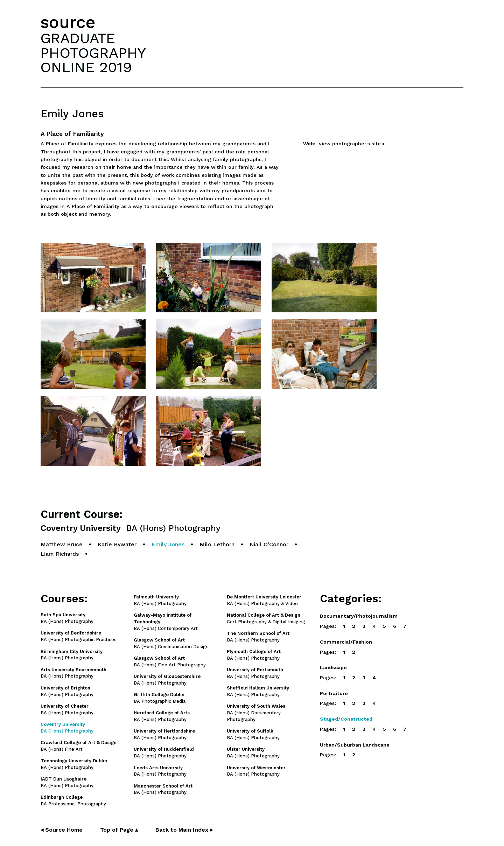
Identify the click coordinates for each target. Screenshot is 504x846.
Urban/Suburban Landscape (355, 745)
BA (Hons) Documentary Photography (256, 713)
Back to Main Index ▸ (184, 830)
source (68, 22)
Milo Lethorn (217, 544)
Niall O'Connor (269, 544)
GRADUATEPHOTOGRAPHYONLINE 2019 (93, 53)
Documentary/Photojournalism (359, 616)
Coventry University (131, 528)
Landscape (333, 667)
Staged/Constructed (346, 719)
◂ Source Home (62, 830)
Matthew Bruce (62, 544)
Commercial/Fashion (346, 642)
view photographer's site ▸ (352, 144)
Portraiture (334, 693)
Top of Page (119, 830)
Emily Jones (168, 544)
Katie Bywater (117, 544)
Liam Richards (60, 554)
